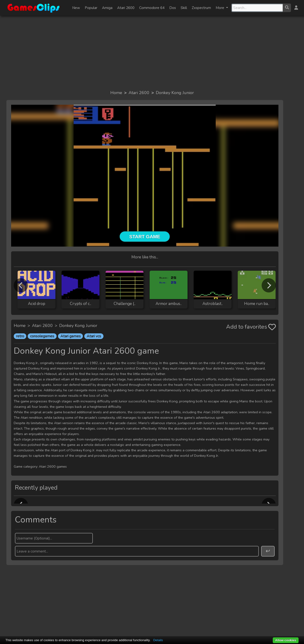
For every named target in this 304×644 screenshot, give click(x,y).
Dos (173, 8)
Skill (184, 8)
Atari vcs (94, 336)
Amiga (107, 8)
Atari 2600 (126, 8)
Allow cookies (286, 640)
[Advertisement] (152, 52)
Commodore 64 (152, 8)
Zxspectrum (201, 8)
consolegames (42, 336)
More (220, 8)
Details (158, 640)
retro (20, 336)
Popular (91, 8)
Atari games (71, 336)
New (76, 8)
